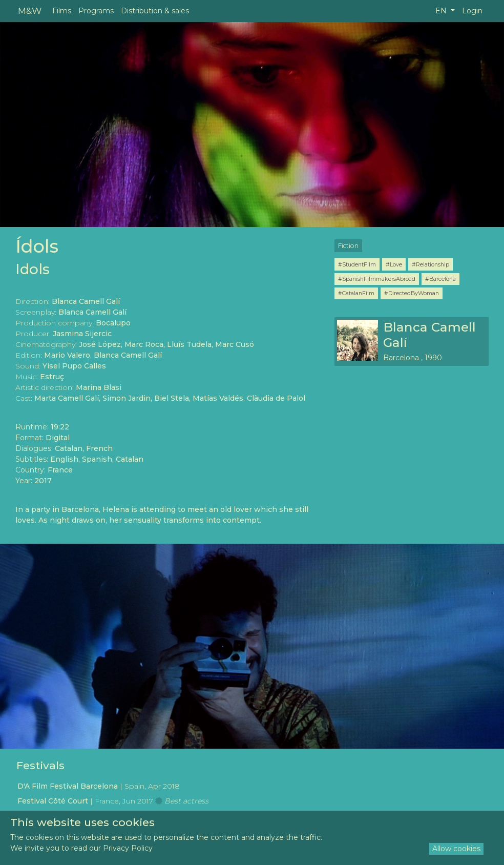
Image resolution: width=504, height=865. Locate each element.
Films (62, 11)
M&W (30, 11)
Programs (96, 11)
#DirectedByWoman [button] (412, 293)
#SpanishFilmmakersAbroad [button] (377, 279)
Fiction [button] (348, 246)
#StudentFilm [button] (357, 264)
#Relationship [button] (430, 264)
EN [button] (442, 11)
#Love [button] (394, 264)
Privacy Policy (128, 848)
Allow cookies (456, 849)
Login (472, 11)
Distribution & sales (155, 11)
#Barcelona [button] (440, 279)
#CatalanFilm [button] (356, 293)
